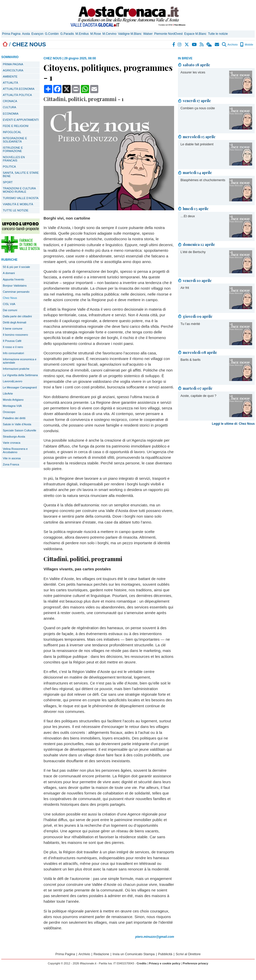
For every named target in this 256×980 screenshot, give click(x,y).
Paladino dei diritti (14, 418)
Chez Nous (10, 298)
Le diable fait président (197, 144)
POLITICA (9, 167)
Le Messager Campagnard (20, 387)
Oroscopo (9, 412)
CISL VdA (9, 304)
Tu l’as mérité (190, 324)
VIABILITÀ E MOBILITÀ (18, 204)
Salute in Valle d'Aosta (17, 424)
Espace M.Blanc (195, 34)
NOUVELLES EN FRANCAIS (14, 159)
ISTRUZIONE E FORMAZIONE (13, 149)
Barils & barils (190, 360)
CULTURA (9, 107)
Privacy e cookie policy (164, 963)
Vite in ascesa (12, 458)
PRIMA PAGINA (13, 64)
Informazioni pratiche (16, 369)
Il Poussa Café (12, 341)
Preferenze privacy (196, 963)
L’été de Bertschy (193, 252)
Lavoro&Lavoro (13, 381)
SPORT (8, 182)
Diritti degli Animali (14, 322)
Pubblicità (165, 954)
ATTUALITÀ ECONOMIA (19, 89)
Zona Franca (11, 464)
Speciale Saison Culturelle (20, 430)
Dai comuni (10, 310)
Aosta (26, 34)
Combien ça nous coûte (198, 108)
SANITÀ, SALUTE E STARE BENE (21, 174)
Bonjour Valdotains (15, 286)
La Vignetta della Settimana (20, 375)
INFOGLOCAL (12, 132)
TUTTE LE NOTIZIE (16, 210)
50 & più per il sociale (16, 267)
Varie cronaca (12, 443)
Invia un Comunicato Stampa (134, 954)
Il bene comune (13, 329)
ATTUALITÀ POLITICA (17, 95)
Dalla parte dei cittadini (17, 316)
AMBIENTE (10, 77)
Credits (142, 963)
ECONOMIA (11, 114)
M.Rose (96, 34)
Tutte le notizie (218, 34)
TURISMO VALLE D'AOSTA (21, 198)
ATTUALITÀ (10, 83)
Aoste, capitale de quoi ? (198, 396)
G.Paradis (67, 34)
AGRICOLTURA (13, 70)
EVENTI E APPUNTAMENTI (21, 120)
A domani (9, 273)
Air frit (185, 288)
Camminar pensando (16, 292)
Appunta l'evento (13, 279)
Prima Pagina (11, 34)
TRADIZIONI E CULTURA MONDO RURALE (19, 190)
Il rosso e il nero (13, 347)
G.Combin (52, 34)
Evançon (38, 34)
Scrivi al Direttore (188, 954)
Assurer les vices (193, 72)
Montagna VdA (12, 406)
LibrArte (8, 394)
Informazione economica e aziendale (20, 361)
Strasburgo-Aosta (14, 437)
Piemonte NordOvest (168, 34)
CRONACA (10, 101)
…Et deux (188, 216)
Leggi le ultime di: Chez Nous (233, 424)
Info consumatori (13, 353)
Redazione (101, 954)
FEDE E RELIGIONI (16, 126)
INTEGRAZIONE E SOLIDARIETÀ (15, 140)
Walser (148, 34)
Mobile (247, 45)
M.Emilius (82, 34)
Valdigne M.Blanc (130, 34)
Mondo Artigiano (13, 400)
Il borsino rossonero (15, 335)
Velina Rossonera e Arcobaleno (15, 450)
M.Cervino (109, 34)
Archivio (230, 45)
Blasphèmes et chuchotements (203, 180)
